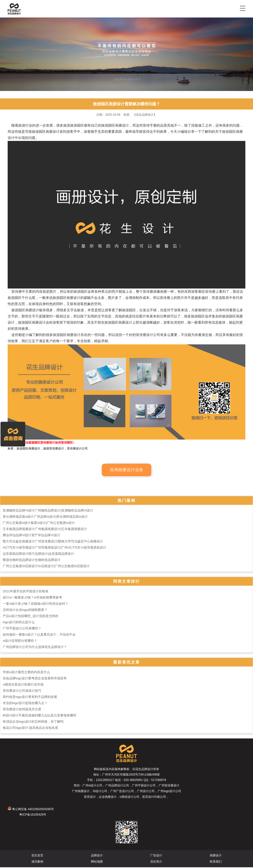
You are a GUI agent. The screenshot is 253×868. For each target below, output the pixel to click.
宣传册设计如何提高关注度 (22, 710)
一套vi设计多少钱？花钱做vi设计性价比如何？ (36, 604)
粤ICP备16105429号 (33, 815)
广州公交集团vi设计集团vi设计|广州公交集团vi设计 (39, 523)
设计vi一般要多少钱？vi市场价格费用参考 (32, 598)
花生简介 (156, 862)
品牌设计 (97, 856)
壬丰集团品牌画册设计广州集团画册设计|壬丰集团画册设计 (45, 530)
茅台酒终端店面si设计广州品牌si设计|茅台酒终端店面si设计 (45, 517)
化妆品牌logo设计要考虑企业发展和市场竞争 (35, 679)
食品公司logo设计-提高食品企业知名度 (30, 728)
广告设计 (156, 856)
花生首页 (37, 856)
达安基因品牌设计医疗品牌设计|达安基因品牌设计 (38, 554)
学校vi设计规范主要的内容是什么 (26, 673)
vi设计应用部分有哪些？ (20, 641)
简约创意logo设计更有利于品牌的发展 (30, 698)
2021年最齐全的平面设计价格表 (26, 592)
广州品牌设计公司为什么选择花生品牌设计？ (35, 648)
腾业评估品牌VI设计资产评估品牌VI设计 (32, 536)
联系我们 (216, 862)
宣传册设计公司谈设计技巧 (22, 691)
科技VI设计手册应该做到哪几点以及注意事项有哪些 (40, 716)
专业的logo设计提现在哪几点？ (25, 704)
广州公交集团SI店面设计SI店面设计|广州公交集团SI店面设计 (46, 567)
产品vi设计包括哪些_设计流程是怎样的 (31, 617)
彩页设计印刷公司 (154, 798)
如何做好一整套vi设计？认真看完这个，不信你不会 (39, 635)
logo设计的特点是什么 (19, 623)
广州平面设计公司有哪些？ (22, 629)
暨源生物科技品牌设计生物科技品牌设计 (32, 561)
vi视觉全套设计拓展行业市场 (23, 685)
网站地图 (97, 862)
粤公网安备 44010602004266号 (31, 810)
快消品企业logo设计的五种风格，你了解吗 (33, 722)
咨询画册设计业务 (126, 471)
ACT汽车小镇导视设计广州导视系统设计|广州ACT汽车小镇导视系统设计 (54, 548)
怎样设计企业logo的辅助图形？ (25, 611)
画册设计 (216, 856)
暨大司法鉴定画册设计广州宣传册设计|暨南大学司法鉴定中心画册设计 (53, 542)
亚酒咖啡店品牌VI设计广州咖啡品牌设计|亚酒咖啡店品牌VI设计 (48, 511)
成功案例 (37, 862)
